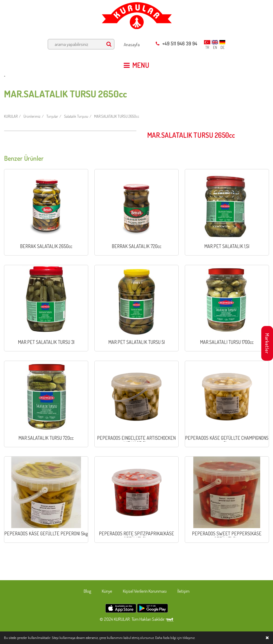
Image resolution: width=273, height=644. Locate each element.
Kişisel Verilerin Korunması (145, 591)
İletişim (183, 591)
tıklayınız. (189, 638)
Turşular (52, 116)
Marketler (267, 343)
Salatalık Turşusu (76, 116)
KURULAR (11, 116)
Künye (107, 591)
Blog (87, 591)
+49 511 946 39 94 (176, 44)
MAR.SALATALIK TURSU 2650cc (117, 116)
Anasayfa (132, 44)
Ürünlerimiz (32, 116)
